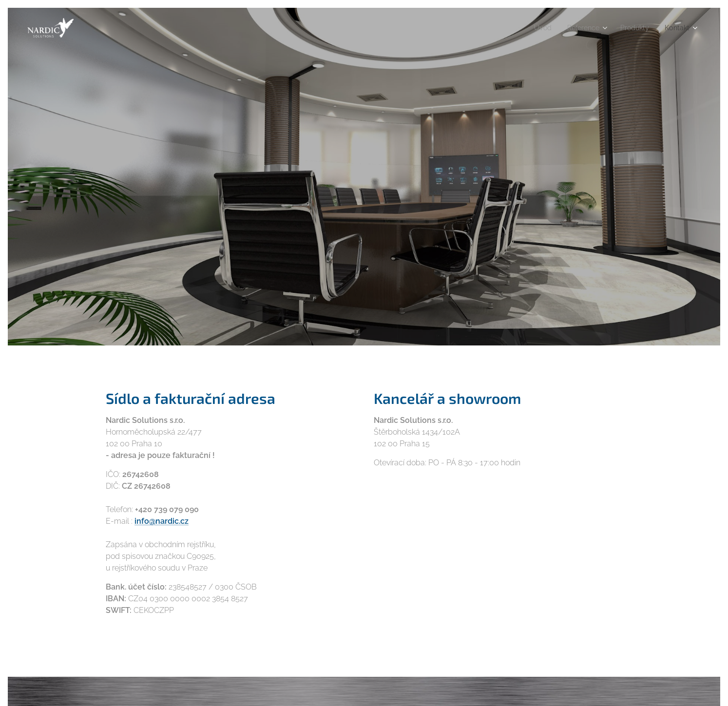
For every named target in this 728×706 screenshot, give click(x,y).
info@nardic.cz (162, 521)
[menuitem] (535, 28)
